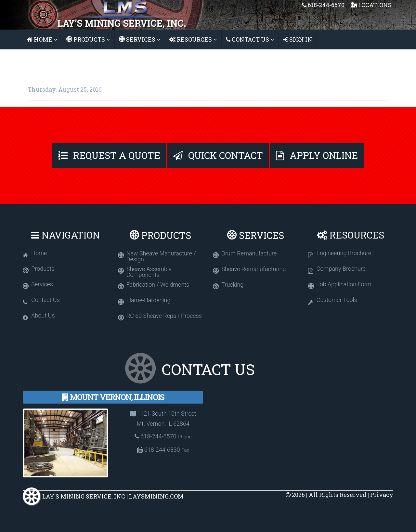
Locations (371, 5)
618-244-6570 (323, 5)
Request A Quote (109, 155)
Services (140, 39)
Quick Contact (218, 155)
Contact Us (250, 39)
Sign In (298, 39)
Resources (193, 39)
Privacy (382, 495)
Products (88, 39)
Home (42, 39)
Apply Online (317, 155)
